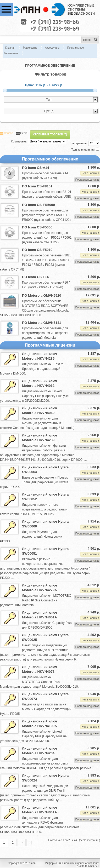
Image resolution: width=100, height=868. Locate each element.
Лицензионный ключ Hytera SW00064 (45, 470)
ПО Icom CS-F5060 (37, 227)
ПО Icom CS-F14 (35, 277)
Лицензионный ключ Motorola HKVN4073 (40, 669)
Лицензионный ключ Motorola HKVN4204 (40, 751)
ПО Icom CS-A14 (35, 168)
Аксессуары (52, 48)
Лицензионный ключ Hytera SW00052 (45, 497)
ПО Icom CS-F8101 (37, 186)
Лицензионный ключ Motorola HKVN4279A (40, 588)
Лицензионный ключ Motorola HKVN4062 (40, 383)
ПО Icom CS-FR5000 (38, 205)
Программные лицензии (50, 345)
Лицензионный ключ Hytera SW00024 (45, 778)
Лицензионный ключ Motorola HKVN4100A (40, 724)
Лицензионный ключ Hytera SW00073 (45, 696)
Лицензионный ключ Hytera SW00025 (45, 637)
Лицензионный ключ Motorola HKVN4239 (40, 438)
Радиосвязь (30, 48)
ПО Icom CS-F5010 (37, 250)
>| (31, 843)
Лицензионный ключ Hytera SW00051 (45, 551)
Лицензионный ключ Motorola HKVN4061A (40, 615)
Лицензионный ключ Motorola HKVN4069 (40, 410)
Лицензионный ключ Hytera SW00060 (45, 524)
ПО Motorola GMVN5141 (41, 323)
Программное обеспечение (50, 159)
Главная (10, 48)
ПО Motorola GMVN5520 (41, 295)
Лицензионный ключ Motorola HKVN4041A (40, 810)
